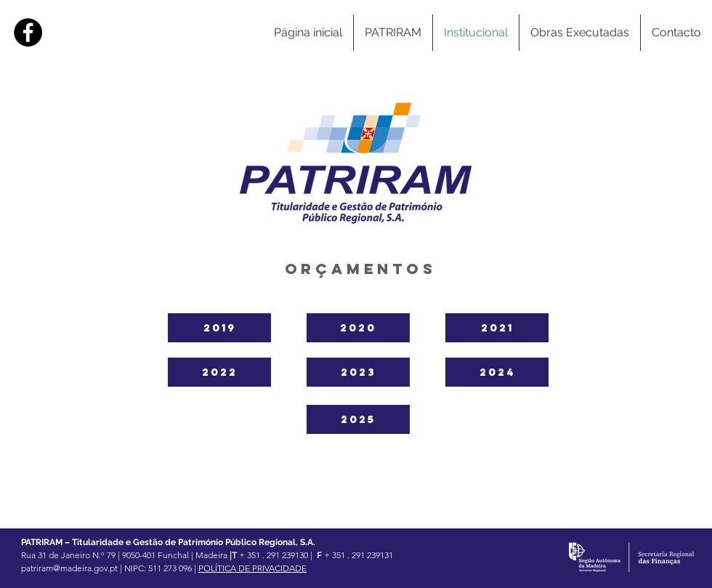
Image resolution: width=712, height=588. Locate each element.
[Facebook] (28, 32)
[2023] (358, 372)
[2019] (219, 328)
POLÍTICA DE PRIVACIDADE (252, 568)
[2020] (358, 328)
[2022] (219, 372)
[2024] (497, 372)
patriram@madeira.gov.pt (69, 568)
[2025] (358, 419)
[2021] (497, 328)
